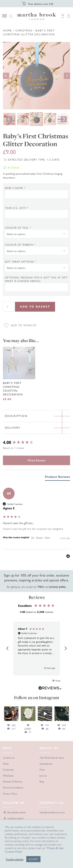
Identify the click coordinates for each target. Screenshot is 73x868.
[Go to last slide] (6, 76)
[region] (36, 648)
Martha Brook (37, 16)
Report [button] (40, 537)
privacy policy (58, 587)
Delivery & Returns (13, 781)
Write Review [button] (36, 460)
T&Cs (41, 587)
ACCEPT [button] (33, 859)
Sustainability (46, 764)
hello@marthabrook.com (52, 812)
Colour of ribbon (20, 245)
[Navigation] (7, 16)
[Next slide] (67, 76)
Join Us (43, 775)
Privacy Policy (10, 793)
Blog (42, 781)
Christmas (24, 30)
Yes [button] (33, 537)
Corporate (8, 769)
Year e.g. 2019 (17, 208)
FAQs (6, 764)
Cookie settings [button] (15, 859)
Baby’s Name (15, 188)
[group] (36, 443)
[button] (8, 648)
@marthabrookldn (14, 812)
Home (7, 30)
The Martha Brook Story (52, 758)
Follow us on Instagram (37, 697)
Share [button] (47, 537)
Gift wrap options (21, 262)
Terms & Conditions (13, 787)
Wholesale (8, 775)
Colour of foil (18, 228)
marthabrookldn (13, 818)
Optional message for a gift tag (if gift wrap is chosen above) (36, 279)
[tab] (58, 478)
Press (42, 769)
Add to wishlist (24, 325)
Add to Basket (35, 307)
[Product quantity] (9, 307)
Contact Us (9, 758)
